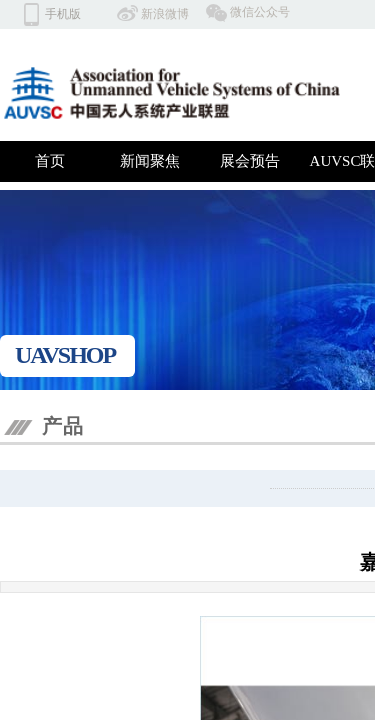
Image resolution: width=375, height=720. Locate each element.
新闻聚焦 (150, 161)
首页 (50, 161)
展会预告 (250, 161)
